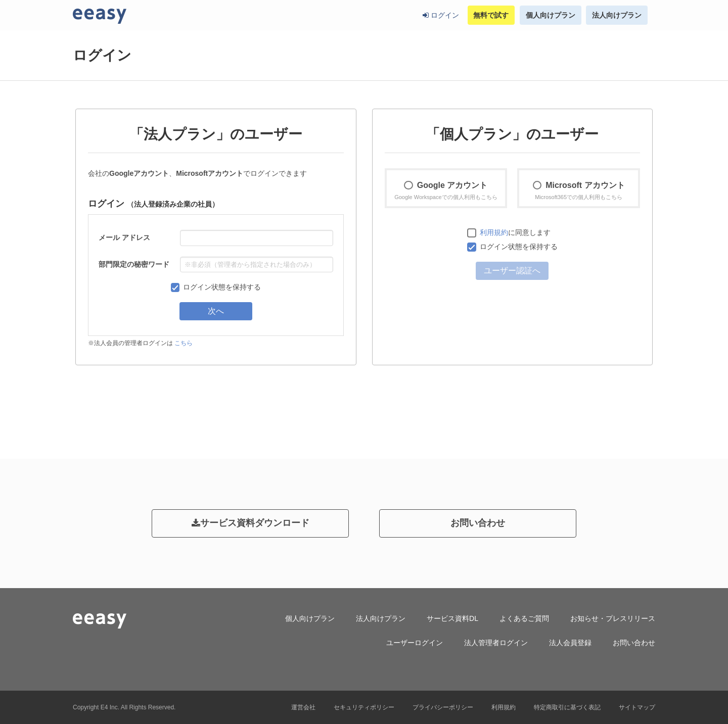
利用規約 (494, 232)
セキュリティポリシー (364, 707)
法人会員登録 (570, 643)
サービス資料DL (452, 618)
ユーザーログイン (415, 643)
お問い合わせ (478, 523)
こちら (184, 343)
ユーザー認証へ (512, 271)
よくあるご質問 (524, 618)
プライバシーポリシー (443, 707)
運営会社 (303, 707)
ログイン (441, 15)
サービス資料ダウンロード (251, 523)
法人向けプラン (617, 15)
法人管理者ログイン (496, 643)
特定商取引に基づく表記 (567, 707)
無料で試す (491, 15)
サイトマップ (637, 707)
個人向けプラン (551, 15)
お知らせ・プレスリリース (613, 618)
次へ (216, 311)
